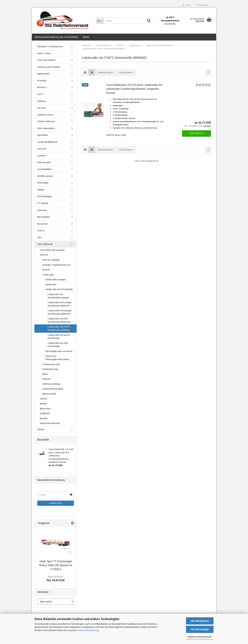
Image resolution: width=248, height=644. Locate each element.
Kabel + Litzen (44, 53)
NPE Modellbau (45, 196)
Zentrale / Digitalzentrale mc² (57, 265)
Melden (43, 404)
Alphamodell (43, 74)
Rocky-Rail (42, 224)
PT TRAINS (43, 203)
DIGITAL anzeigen (51, 260)
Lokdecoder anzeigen (55, 280)
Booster (46, 270)
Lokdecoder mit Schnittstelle (59, 289)
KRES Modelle (44, 162)
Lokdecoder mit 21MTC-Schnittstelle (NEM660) (59, 328)
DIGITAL (44, 255)
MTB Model (43, 183)
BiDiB (45, 374)
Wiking (41, 429)
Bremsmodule (49, 394)
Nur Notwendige (200, 629)
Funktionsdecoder (51, 364)
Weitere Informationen (200, 637)
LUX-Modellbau (45, 169)
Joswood (42, 149)
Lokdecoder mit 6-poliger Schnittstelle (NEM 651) (60, 304)
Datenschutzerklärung (88, 630)
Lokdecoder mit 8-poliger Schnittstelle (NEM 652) (60, 312)
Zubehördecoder (50, 369)
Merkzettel (202, 5)
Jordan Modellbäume (47, 142)
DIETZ (40, 94)
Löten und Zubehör (46, 60)
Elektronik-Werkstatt (50, 423)
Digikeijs (41, 101)
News (86, 37)
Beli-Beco (42, 87)
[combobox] (106, 73)
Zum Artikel (197, 133)
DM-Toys (42, 108)
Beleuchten (45, 409)
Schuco (41, 231)
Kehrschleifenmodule (53, 389)
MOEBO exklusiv (45, 176)
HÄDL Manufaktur (46, 128)
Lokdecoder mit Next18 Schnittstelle (59, 337)
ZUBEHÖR (45, 413)
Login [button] (187, 5)
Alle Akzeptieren (200, 621)
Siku (39, 237)
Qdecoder (42, 210)
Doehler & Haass (45, 115)
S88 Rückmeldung (51, 384)
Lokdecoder (48, 275)
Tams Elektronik (45, 244)
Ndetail (41, 190)
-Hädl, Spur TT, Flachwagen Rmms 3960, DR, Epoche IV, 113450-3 (56, 565)
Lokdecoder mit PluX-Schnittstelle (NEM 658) (59, 320)
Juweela (41, 156)
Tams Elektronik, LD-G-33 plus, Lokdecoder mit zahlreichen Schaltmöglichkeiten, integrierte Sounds (134, 89)
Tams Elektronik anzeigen (52, 250)
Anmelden (56, 503)
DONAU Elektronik (46, 121)
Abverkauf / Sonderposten (50, 46)
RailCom (46, 379)
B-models (42, 81)
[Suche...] (100, 21)
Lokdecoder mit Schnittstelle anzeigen (58, 296)
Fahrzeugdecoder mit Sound (59, 351)
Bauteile (44, 418)
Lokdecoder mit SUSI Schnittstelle (58, 345)
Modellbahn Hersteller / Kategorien (56, 37)
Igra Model (42, 135)
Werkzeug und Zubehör (48, 67)
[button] (85, 73)
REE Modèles (44, 217)
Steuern (44, 399)
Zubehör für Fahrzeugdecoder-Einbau (57, 358)
